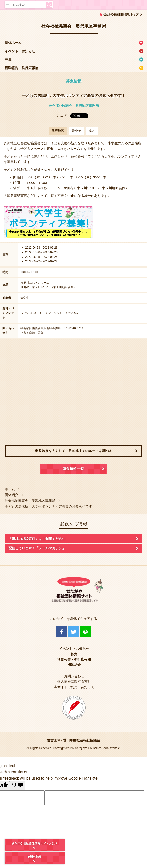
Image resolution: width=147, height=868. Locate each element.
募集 (8, 59)
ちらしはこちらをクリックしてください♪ (52, 313)
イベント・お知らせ (20, 51)
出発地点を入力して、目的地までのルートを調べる (74, 451)
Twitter (73, 632)
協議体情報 (35, 857)
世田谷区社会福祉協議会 (82, 740)
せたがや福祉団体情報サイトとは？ (35, 844)
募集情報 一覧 (74, 469)
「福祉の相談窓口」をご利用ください (37, 539)
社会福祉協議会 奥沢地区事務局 (74, 106)
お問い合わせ (74, 676)
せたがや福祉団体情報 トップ (121, 14)
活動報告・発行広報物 (22, 68)
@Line (85, 632)
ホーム (10, 489)
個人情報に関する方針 (74, 681)
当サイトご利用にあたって (74, 687)
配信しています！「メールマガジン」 (37, 548)
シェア (62, 115)
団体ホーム (13, 43)
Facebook (62, 632)
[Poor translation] (18, 786)
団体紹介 (12, 495)
